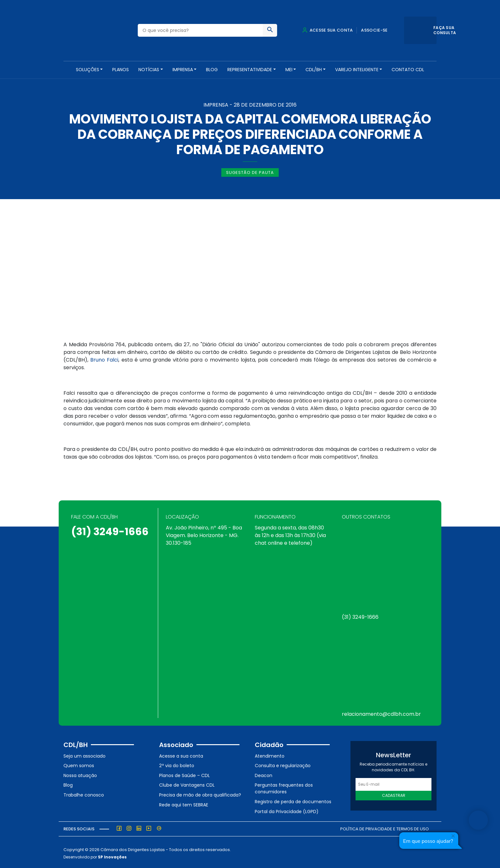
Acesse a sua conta (181, 754)
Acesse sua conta (327, 30)
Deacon (264, 773)
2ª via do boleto (177, 763)
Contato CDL (408, 70)
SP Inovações (112, 855)
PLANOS (121, 70)
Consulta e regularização (283, 763)
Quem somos (79, 763)
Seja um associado (85, 754)
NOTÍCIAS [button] (149, 70)
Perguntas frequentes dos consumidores (284, 786)
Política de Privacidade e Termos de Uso (385, 827)
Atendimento (270, 754)
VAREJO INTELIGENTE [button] (357, 70)
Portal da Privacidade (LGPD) (287, 809)
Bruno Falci (104, 358)
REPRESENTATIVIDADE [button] (250, 70)
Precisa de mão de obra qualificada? (200, 793)
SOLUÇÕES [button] (88, 70)
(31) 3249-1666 (110, 529)
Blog (212, 70)
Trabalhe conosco (84, 793)
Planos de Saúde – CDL (184, 773)
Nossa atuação (80, 773)
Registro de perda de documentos (293, 799)
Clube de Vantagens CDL (187, 783)
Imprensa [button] (183, 70)
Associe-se (374, 30)
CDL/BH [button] (314, 70)
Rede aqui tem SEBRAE (184, 803)
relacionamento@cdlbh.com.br (381, 712)
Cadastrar (394, 793)
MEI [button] (289, 70)
